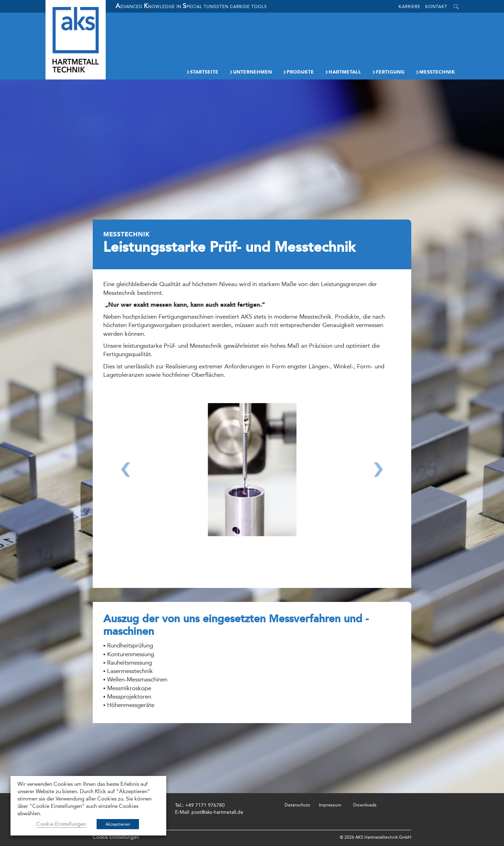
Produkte (298, 72)
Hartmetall (343, 72)
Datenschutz (297, 805)
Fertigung (388, 72)
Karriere (409, 7)
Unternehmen (250, 72)
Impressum (330, 805)
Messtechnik (435, 72)
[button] (126, 482)
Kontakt (436, 7)
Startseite (202, 72)
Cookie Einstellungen (116, 837)
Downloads (365, 805)
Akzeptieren (118, 824)
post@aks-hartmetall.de (217, 812)
